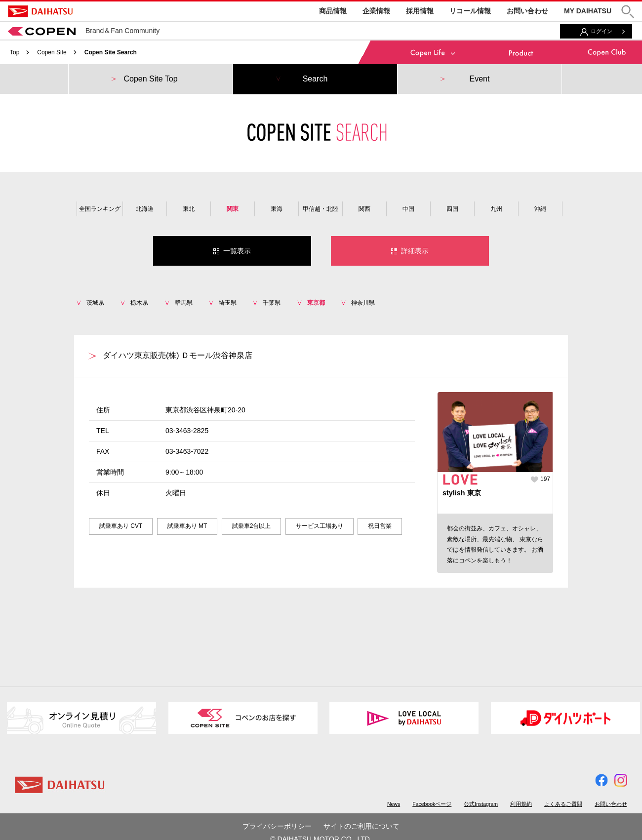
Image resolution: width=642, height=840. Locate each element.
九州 (496, 209)
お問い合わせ (527, 11)
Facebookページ (432, 804)
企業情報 (376, 11)
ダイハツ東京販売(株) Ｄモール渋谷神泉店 (178, 355)
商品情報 (333, 11)
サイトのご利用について (361, 826)
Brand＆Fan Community (84, 31)
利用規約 (521, 804)
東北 (189, 209)
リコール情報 (470, 11)
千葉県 (272, 303)
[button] (628, 12)
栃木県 (139, 303)
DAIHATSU (40, 11)
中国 (408, 209)
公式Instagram (481, 804)
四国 (452, 209)
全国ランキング (100, 209)
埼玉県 (228, 303)
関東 (233, 209)
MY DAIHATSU (588, 11)
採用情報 (420, 11)
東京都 (316, 303)
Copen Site (52, 52)
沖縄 (540, 209)
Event (480, 79)
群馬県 (184, 303)
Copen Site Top (150, 79)
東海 (277, 209)
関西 (364, 209)
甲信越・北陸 (321, 209)
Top (15, 52)
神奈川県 (363, 303)
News (394, 804)
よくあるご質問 (563, 804)
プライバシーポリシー (277, 826)
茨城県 (95, 303)
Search (315, 79)
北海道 (145, 209)
